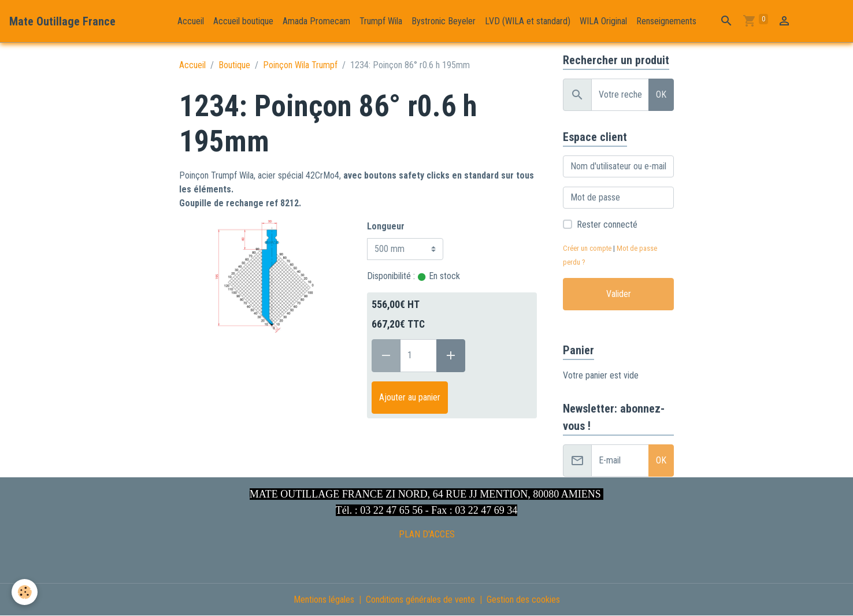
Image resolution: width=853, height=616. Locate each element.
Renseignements (666, 21)
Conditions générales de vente (420, 600)
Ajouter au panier (410, 397)
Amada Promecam (316, 21)
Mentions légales (324, 600)
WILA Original (603, 21)
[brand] (62, 21)
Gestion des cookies (523, 600)
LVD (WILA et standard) (528, 21)
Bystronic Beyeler (444, 21)
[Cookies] (25, 592)
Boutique (234, 65)
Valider (619, 294)
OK (661, 94)
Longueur (386, 226)
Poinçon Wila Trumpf (300, 65)
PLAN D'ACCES (427, 534)
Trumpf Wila (381, 21)
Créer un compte (587, 248)
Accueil (191, 21)
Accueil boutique (243, 21)
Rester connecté (607, 224)
